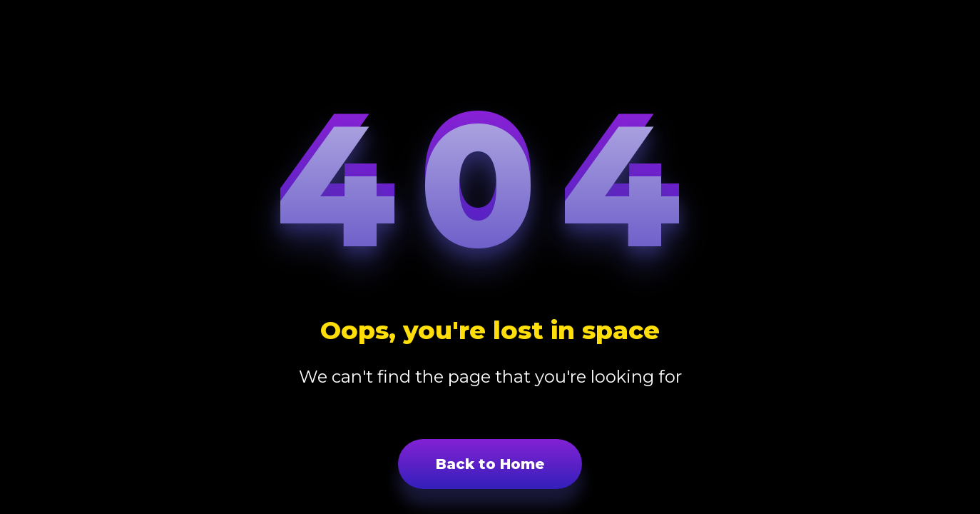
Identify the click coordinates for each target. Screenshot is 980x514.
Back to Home (490, 464)
